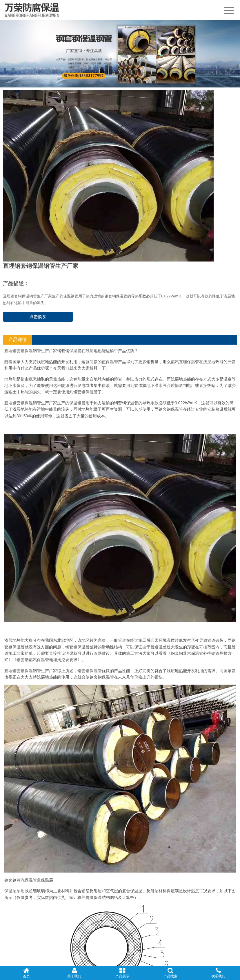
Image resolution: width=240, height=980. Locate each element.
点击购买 (38, 317)
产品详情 (18, 340)
